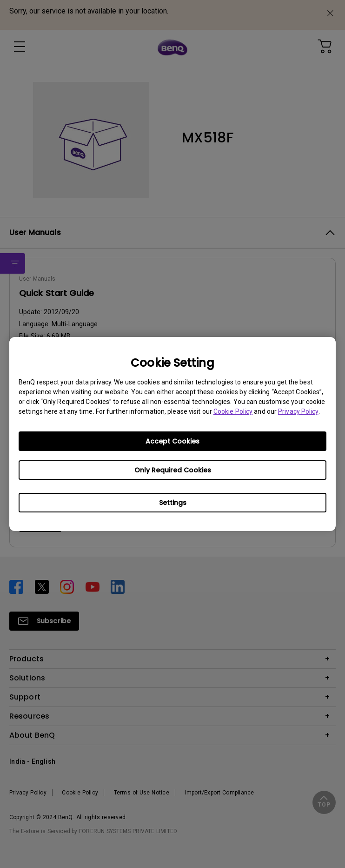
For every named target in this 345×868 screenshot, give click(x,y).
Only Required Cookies (173, 470)
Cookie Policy (233, 411)
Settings (173, 503)
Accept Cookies (172, 441)
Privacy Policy (298, 411)
